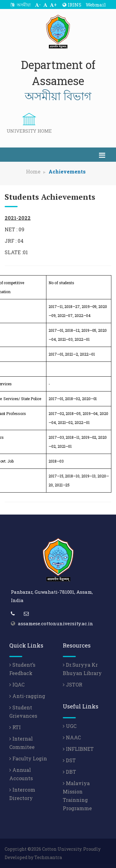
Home (33, 171)
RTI (15, 727)
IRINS (72, 5)
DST (69, 760)
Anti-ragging (27, 696)
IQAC (17, 684)
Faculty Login (28, 758)
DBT (69, 772)
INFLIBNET (78, 749)
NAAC (72, 737)
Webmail (96, 5)
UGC (70, 726)
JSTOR (73, 684)
